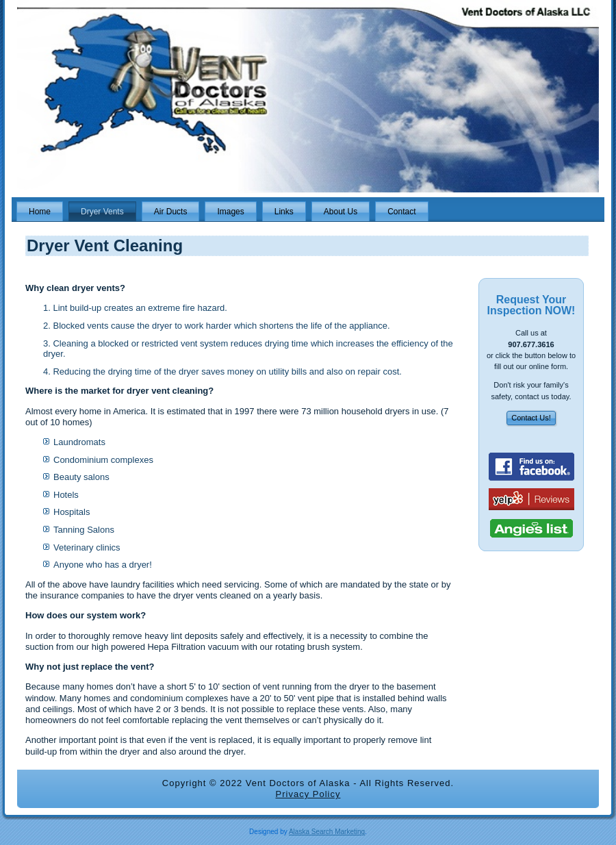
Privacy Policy (308, 794)
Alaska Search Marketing (327, 832)
